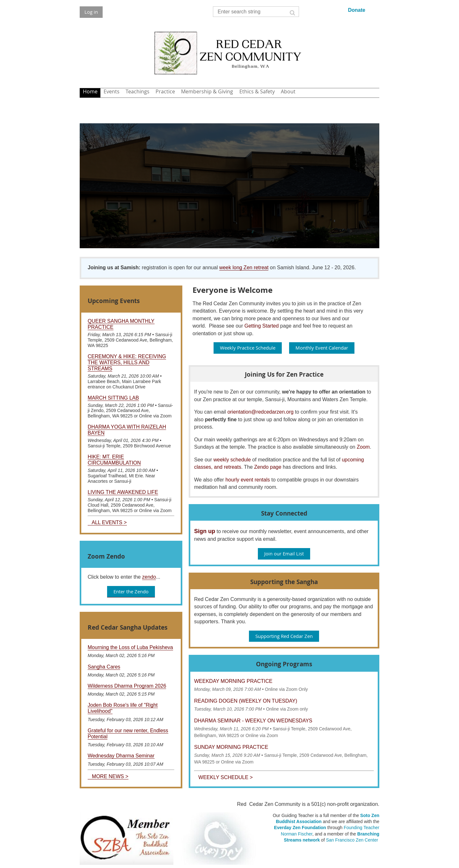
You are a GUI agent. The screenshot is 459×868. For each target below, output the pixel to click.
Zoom (363, 447)
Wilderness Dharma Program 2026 (127, 686)
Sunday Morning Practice (231, 747)
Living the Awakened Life (123, 492)
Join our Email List (284, 553)
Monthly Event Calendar (322, 348)
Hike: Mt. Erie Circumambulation (114, 460)
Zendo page (268, 467)
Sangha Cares (104, 667)
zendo (149, 577)
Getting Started (262, 326)
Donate (357, 10)
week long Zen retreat (244, 268)
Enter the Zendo (131, 591)
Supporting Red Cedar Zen (284, 636)
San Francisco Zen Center (352, 840)
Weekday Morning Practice (233, 681)
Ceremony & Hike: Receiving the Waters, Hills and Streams (127, 362)
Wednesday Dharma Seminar (121, 756)
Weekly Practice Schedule (248, 348)
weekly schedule (232, 460)
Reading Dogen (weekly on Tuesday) (246, 701)
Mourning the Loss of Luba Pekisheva (130, 647)
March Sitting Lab (113, 398)
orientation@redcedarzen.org (260, 412)
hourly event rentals (248, 480)
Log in (91, 12)
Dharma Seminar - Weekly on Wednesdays (253, 721)
